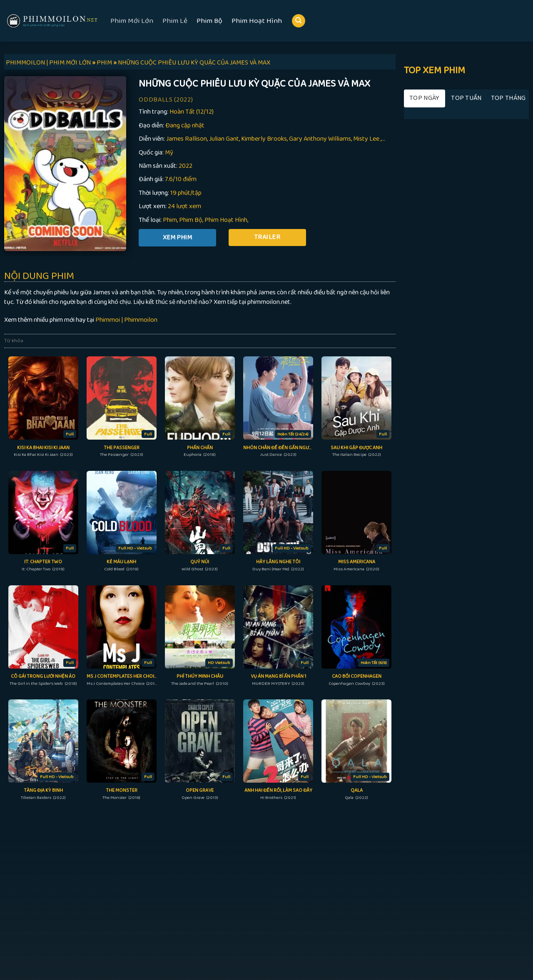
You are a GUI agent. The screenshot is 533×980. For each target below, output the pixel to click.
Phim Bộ (209, 21)
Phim (170, 220)
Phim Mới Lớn (132, 21)
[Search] (299, 21)
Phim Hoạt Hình (257, 21)
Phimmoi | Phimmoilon (126, 320)
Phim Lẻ (175, 21)
